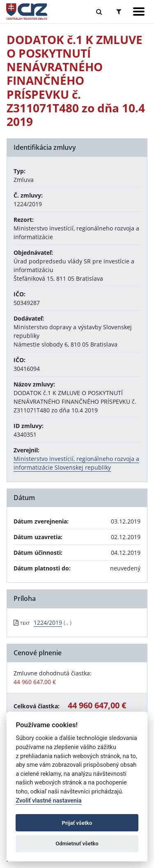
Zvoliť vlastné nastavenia (48, 801)
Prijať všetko (77, 823)
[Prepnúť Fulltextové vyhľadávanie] (99, 12)
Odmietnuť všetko (77, 844)
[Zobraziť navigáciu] (139, 12)
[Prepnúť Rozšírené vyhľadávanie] (119, 12)
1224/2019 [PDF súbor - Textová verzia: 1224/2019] (48, 622)
